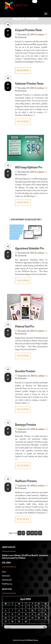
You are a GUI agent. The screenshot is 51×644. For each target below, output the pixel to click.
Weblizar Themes (33, 640)
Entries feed (6, 576)
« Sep (4, 625)
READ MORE (23, 71)
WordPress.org (7, 584)
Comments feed (7, 580)
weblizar (39, 35)
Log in (4, 572)
